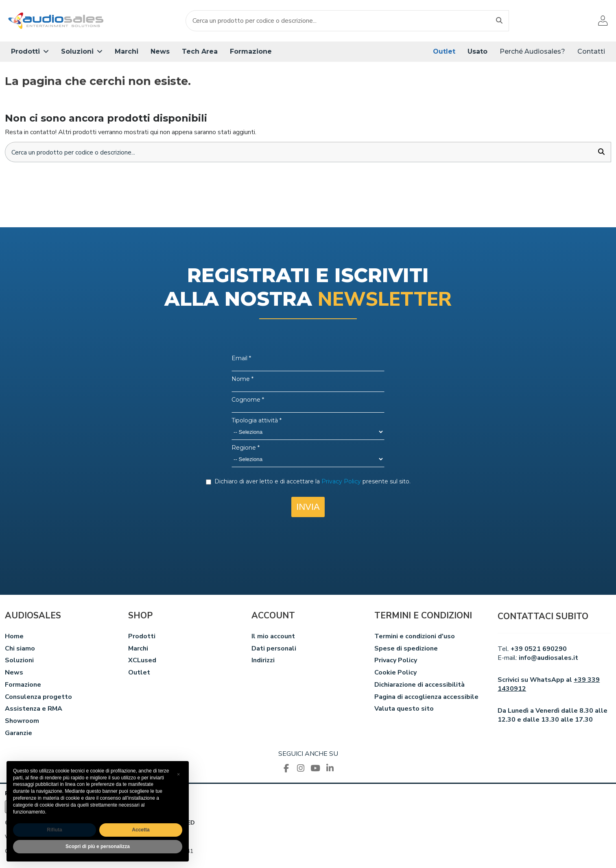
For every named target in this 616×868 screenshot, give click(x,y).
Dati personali (274, 649)
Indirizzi (263, 661)
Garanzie (19, 734)
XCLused (142, 661)
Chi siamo (20, 649)
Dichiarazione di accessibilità (419, 685)
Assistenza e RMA (34, 709)
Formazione (23, 685)
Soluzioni (19, 661)
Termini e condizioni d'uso (415, 637)
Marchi (138, 649)
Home (14, 637)
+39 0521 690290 (539, 649)
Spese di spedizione (406, 649)
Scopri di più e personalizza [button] (98, 846)
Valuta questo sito (404, 709)
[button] (30, 52)
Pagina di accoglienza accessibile (426, 697)
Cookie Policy (395, 673)
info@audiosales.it (548, 659)
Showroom (22, 722)
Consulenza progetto (38, 697)
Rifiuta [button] (54, 830)
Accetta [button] (141, 830)
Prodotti (142, 637)
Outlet (139, 673)
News (14, 673)
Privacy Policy (396, 661)
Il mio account (273, 637)
